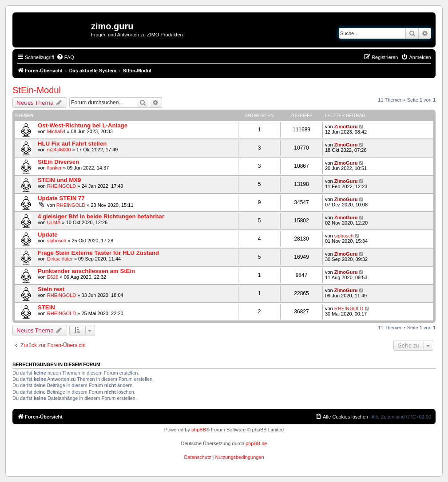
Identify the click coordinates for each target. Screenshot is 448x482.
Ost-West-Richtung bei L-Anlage (83, 125)
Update (48, 235)
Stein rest (51, 289)
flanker (54, 168)
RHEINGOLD (61, 186)
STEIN (46, 307)
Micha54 (56, 131)
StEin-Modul (37, 90)
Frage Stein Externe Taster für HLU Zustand (98, 253)
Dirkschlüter (60, 259)
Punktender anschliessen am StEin (86, 271)
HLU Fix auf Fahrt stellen (72, 144)
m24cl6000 (59, 150)
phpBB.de (256, 443)
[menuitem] (65, 57)
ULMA (54, 222)
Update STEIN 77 (61, 198)
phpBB (199, 430)
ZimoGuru (346, 126)
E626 (53, 277)
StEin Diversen (58, 162)
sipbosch (57, 241)
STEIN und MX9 (59, 180)
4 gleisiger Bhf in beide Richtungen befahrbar (101, 216)
